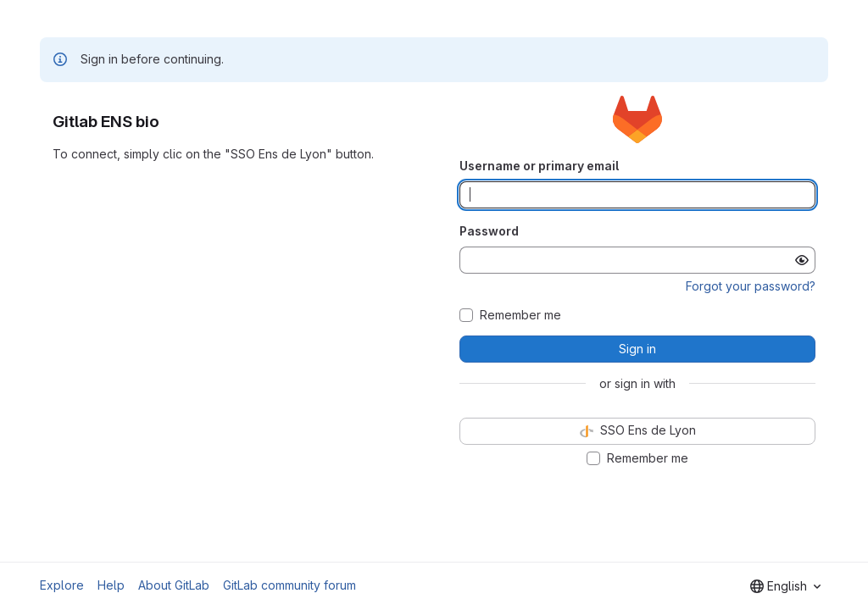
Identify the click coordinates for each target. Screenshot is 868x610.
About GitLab (174, 585)
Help (111, 585)
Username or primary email (539, 166)
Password (489, 231)
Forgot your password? (751, 286)
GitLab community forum (289, 585)
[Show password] (802, 260)
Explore (62, 585)
